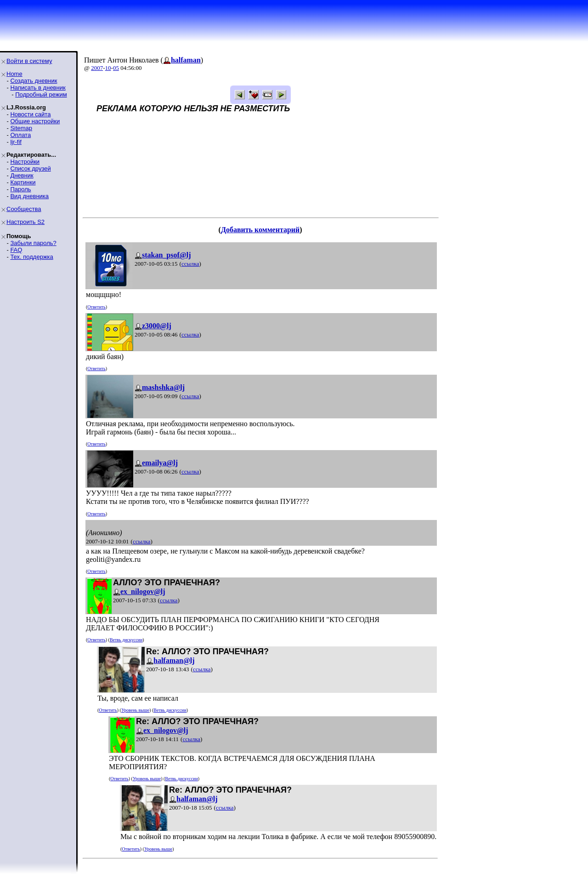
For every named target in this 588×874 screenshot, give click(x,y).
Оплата (20, 135)
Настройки (25, 162)
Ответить (96, 307)
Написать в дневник (38, 88)
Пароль (20, 189)
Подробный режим (41, 94)
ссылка (190, 264)
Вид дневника (29, 196)
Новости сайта (30, 114)
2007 (97, 68)
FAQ (16, 250)
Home (14, 74)
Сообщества (24, 209)
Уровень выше (135, 710)
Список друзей (30, 169)
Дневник (22, 175)
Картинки (23, 182)
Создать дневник (34, 81)
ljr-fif (16, 142)
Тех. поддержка (31, 257)
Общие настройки (35, 121)
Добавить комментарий (260, 230)
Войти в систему (29, 61)
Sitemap (21, 128)
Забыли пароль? (33, 243)
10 (108, 68)
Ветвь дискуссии (126, 640)
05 (116, 68)
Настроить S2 (25, 222)
